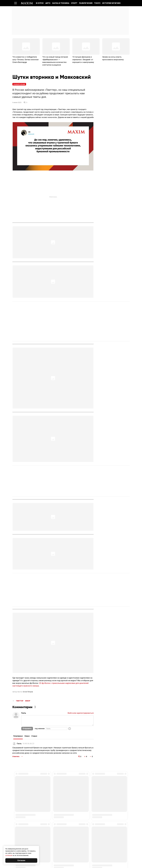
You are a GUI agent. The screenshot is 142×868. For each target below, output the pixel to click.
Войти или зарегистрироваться (81, 713)
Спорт (74, 3)
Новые (27, 736)
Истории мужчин (111, 3)
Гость (19, 744)
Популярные (18, 736)
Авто (48, 3)
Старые (34, 736)
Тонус (97, 3)
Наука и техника (61, 3)
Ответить (16, 757)
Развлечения (86, 3)
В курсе (40, 3)
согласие (9, 855)
